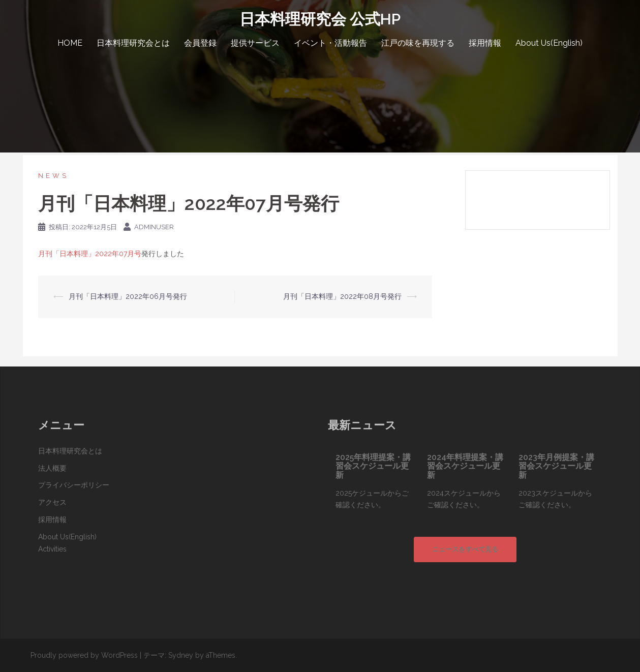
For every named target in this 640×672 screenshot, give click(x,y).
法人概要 (52, 468)
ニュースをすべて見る (465, 549)
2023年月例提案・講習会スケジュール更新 (556, 466)
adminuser (154, 227)
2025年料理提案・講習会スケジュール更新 (373, 466)
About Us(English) (549, 43)
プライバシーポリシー (74, 485)
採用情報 (485, 43)
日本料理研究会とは (133, 43)
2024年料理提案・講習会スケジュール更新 (465, 466)
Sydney (181, 655)
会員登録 (200, 43)
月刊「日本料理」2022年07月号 (90, 254)
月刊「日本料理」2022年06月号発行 (128, 296)
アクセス (52, 502)
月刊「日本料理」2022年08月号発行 (342, 296)
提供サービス (255, 43)
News (53, 176)
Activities (52, 549)
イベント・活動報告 (330, 43)
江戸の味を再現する (418, 43)
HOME (70, 43)
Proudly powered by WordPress (84, 655)
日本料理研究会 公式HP (320, 19)
